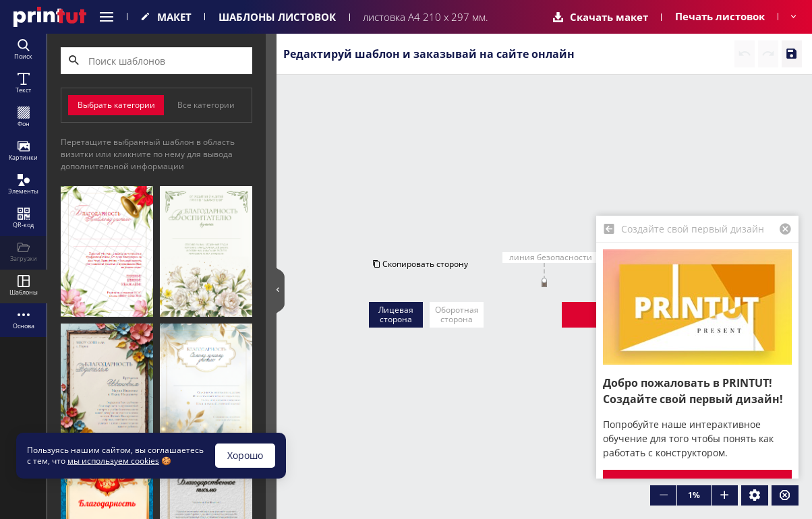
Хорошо (245, 455)
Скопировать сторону (420, 149)
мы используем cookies (113, 461)
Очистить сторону (675, 149)
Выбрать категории (116, 105)
